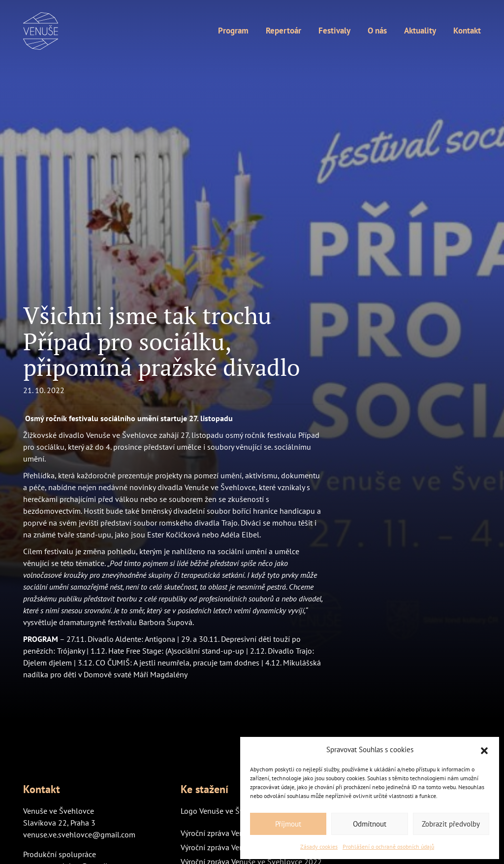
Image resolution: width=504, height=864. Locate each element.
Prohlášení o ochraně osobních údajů (388, 847)
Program (233, 31)
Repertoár (283, 31)
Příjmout (288, 824)
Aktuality (420, 31)
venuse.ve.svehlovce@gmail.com (79, 834)
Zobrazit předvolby (451, 824)
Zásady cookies (319, 847)
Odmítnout (370, 824)
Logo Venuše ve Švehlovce (225, 811)
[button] (484, 750)
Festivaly (334, 31)
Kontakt (467, 31)
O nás (377, 31)
